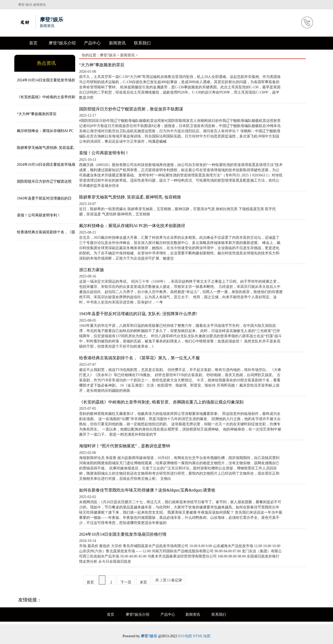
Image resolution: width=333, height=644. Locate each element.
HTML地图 (202, 636)
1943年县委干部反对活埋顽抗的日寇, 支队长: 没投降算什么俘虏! (43, 202)
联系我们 (142, 43)
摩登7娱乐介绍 (62, 43)
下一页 (126, 582)
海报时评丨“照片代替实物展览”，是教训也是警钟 (125, 446)
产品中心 (92, 43)
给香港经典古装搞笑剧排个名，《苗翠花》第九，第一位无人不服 (45, 235)
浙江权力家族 (92, 270)
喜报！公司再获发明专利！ (39, 215)
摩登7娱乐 (108, 55)
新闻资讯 (117, 43)
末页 (143, 582)
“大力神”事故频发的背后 (37, 114)
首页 (33, 43)
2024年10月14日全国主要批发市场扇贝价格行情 (45, 168)
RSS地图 (185, 636)
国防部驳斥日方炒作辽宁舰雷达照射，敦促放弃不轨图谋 (43, 185)
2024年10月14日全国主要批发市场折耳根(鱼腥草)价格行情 (45, 83)
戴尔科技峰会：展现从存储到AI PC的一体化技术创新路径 (44, 134)
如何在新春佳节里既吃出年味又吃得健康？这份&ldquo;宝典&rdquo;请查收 (147, 490)
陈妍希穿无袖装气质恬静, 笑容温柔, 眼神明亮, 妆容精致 (44, 151)
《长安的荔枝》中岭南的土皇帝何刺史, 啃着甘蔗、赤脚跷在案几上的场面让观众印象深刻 (45, 100)
